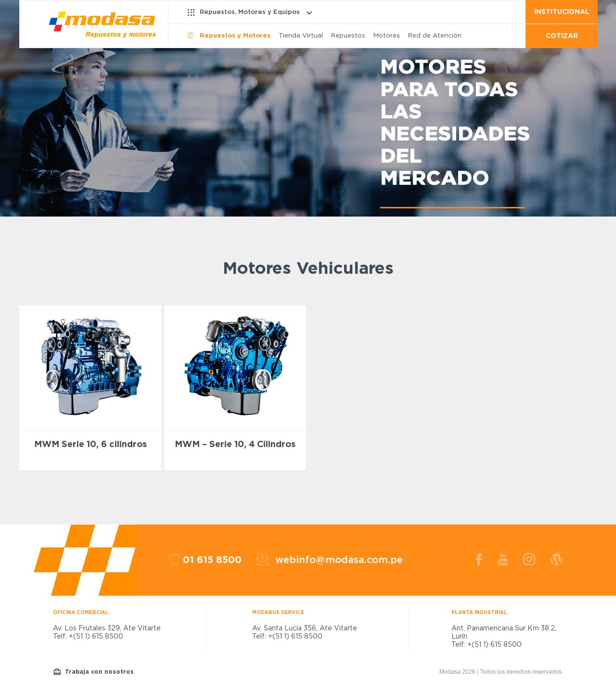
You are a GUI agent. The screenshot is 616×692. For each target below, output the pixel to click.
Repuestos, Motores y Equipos (250, 12)
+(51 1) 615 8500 (96, 637)
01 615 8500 (212, 560)
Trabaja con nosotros (99, 672)
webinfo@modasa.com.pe (339, 560)
